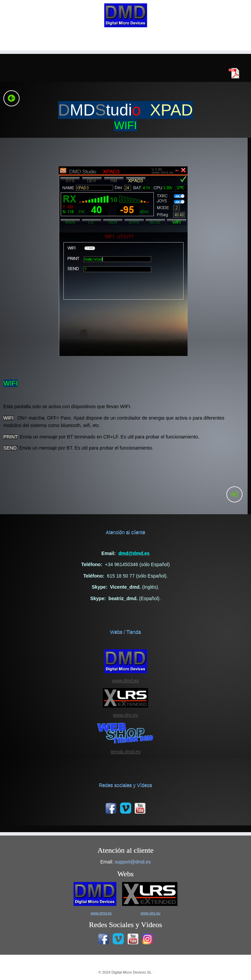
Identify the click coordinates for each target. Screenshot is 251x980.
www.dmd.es (125, 681)
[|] (125, 15)
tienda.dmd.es (125, 752)
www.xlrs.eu (125, 715)
